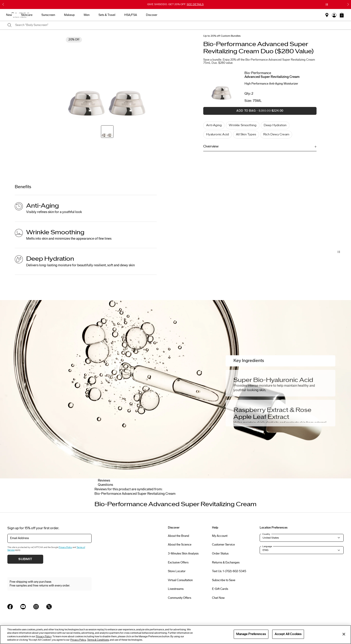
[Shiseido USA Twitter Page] (49, 607)
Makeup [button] (178, 15)
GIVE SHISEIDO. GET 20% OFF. (175, 4)
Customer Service (223, 545)
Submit (25, 559)
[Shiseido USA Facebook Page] (10, 607)
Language (267, 546)
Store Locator (177, 571)
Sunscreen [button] (157, 15)
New (118, 15)
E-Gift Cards (220, 589)
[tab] (135, 494)
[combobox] (179, 25)
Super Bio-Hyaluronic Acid (273, 380)
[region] (175, 635)
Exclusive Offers (178, 563)
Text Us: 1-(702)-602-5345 (229, 571)
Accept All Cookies (288, 634)
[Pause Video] (339, 252)
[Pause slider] (327, 4)
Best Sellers (98, 15)
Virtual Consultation (180, 580)
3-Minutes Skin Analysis (183, 554)
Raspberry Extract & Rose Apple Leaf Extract (272, 414)
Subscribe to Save (224, 580)
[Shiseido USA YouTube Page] (23, 607)
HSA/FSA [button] (239, 15)
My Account (220, 536)
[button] (342, 15)
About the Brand (179, 536)
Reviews (104, 481)
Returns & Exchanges (226, 563)
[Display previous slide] (99, 499)
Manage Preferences (251, 634)
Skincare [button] (135, 15)
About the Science (180, 545)
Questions (105, 485)
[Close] (344, 634)
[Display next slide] (252, 499)
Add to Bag (243, 112)
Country (266, 534)
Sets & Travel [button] (215, 15)
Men (195, 15)
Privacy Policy (65, 547)
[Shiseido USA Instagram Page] (36, 607)
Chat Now (218, 598)
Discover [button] (260, 15)
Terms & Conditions (98, 640)
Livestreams (176, 589)
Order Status (220, 554)
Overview (211, 146)
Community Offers (180, 598)
